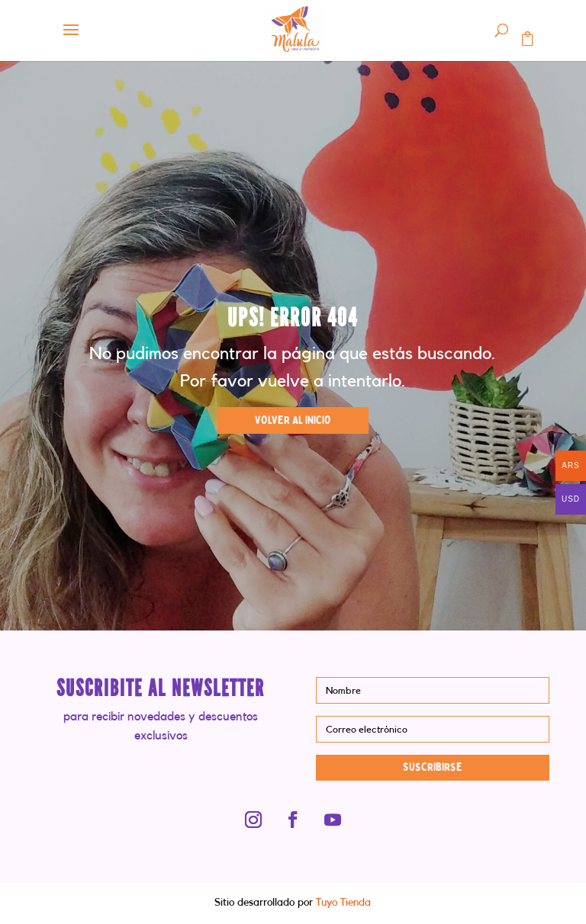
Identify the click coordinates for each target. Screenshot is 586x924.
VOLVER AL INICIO (293, 420)
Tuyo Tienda (342, 903)
